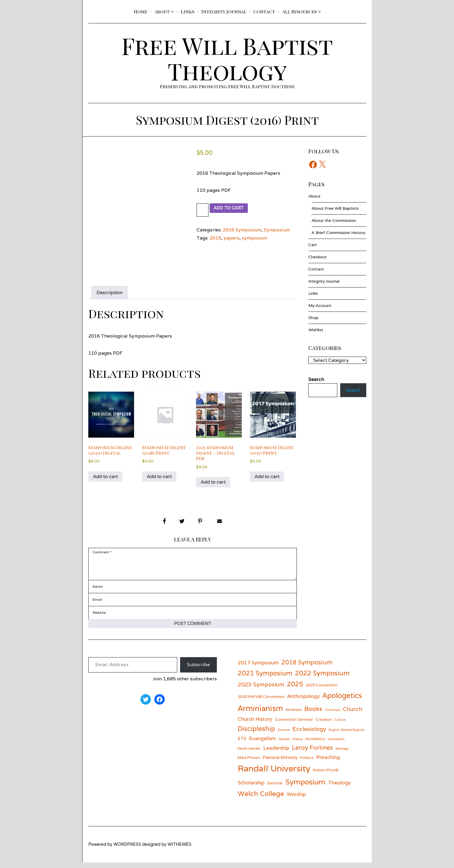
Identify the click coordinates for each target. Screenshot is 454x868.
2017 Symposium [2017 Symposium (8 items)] (258, 668)
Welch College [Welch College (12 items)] (261, 799)
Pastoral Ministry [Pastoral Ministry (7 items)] (280, 763)
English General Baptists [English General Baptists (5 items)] (347, 736)
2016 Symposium (242, 230)
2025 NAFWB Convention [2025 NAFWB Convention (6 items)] (261, 702)
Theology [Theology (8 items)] (339, 788)
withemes (180, 850)
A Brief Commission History (338, 233)
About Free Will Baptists (335, 208)
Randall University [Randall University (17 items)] (274, 774)
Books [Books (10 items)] (313, 715)
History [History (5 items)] (298, 744)
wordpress (127, 850)
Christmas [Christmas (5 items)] (333, 716)
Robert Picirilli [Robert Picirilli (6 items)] (326, 776)
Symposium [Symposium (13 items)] (305, 787)
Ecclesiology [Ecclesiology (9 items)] (309, 735)
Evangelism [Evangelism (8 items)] (262, 744)
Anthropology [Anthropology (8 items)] (303, 702)
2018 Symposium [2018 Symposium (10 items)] (307, 668)
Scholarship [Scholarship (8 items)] (251, 788)
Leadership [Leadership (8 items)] (276, 754)
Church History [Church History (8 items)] (255, 724)
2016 (215, 238)
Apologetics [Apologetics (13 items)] (342, 701)
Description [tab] (109, 293)
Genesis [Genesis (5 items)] (284, 744)
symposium (255, 238)
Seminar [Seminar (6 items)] (275, 788)
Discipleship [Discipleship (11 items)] (256, 734)
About (162, 11)
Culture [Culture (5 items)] (340, 725)
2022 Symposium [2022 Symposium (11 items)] (322, 678)
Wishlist (316, 330)
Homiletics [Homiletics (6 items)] (315, 744)
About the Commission (334, 220)
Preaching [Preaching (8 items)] (328, 763)
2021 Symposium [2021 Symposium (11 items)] (265, 678)
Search (352, 391)
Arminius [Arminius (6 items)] (294, 715)
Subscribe (198, 670)
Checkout (317, 257)
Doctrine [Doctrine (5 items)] (284, 736)
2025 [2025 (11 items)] (295, 689)
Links (187, 11)
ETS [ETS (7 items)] (242, 744)
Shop (313, 318)
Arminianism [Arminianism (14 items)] (260, 714)
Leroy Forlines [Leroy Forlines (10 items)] (312, 753)
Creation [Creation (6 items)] (324, 725)
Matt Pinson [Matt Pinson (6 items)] (249, 763)
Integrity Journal (224, 11)
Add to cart (232, 208)
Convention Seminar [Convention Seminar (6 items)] (294, 725)
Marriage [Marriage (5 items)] (342, 754)
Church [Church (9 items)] (353, 715)
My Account (320, 305)
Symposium (277, 230)
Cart (313, 245)
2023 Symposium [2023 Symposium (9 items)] (261, 690)
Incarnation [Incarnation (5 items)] (336, 744)
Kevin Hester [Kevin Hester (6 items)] (249, 754)
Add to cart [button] (105, 477)
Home (141, 11)
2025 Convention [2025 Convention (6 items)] (322, 690)
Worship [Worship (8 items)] (296, 800)
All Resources (299, 11)
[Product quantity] (203, 210)
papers (231, 238)
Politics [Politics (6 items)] (307, 763)
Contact (264, 11)
